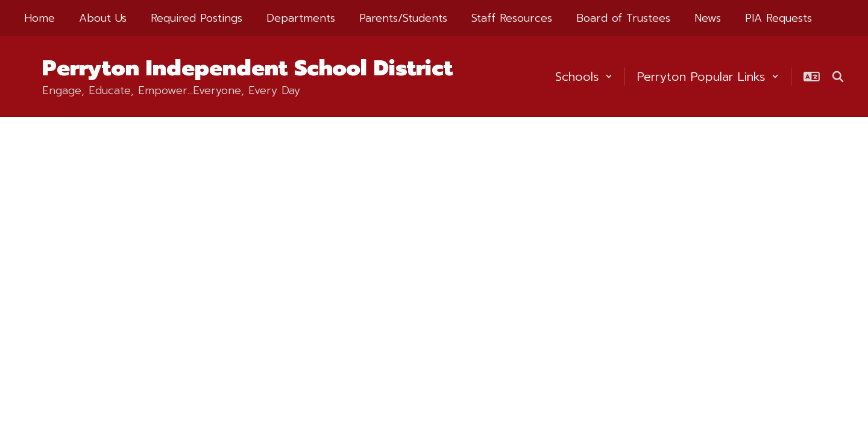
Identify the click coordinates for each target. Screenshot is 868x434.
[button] (584, 77)
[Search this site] (838, 77)
